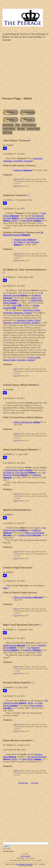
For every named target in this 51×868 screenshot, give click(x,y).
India (5, 588)
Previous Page (33, 129)
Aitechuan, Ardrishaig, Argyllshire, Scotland (23, 160)
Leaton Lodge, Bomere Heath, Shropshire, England (22, 359)
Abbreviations (9, 129)
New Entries (8, 125)
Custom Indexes (29, 125)
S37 (16, 179)
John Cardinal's (20, 864)
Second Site (29, 864)
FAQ (17, 125)
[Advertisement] (26, 70)
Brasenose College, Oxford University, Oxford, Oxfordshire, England (22, 321)
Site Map (21, 129)
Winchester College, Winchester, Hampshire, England (22, 311)
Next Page (7, 132)
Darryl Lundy (26, 856)
